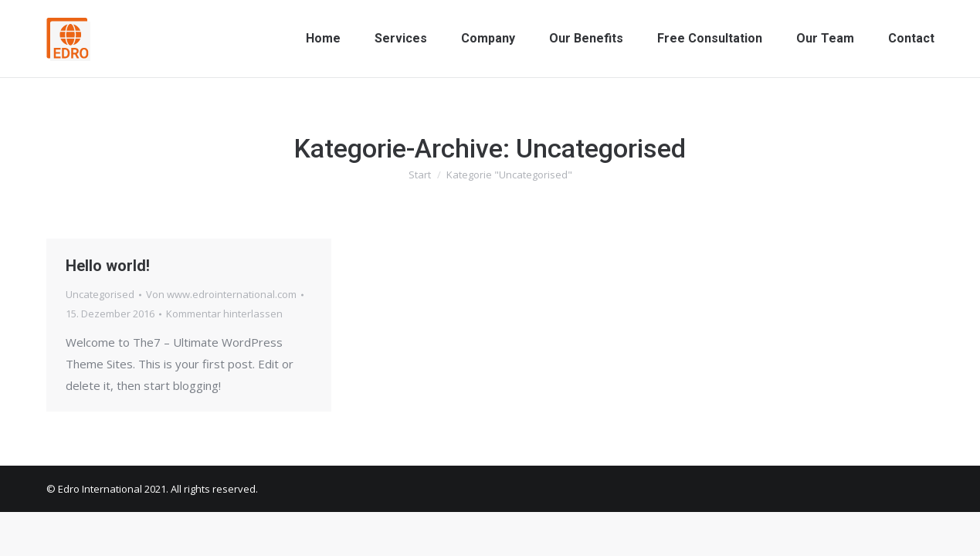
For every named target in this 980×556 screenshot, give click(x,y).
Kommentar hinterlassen (224, 314)
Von (221, 294)
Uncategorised (100, 294)
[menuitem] (323, 39)
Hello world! (108, 266)
